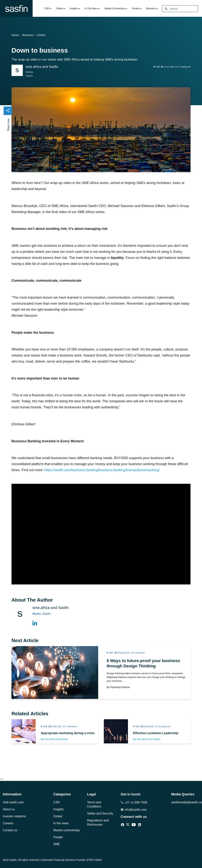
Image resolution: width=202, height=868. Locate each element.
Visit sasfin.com (13, 802)
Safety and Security (100, 813)
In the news (61, 823)
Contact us (10, 830)
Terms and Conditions (94, 804)
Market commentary (67, 830)
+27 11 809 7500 (134, 802)
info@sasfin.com (134, 810)
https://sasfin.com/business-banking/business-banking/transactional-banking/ (102, 470)
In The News (91, 8)
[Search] (184, 9)
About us (9, 809)
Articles (41, 35)
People (136, 8)
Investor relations (14, 816)
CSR (47, 8)
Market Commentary (115, 8)
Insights (74, 8)
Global (59, 8)
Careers (8, 823)
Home (16, 35)
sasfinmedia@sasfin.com (185, 802)
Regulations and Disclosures (98, 822)
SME (57, 844)
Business (151, 8)
